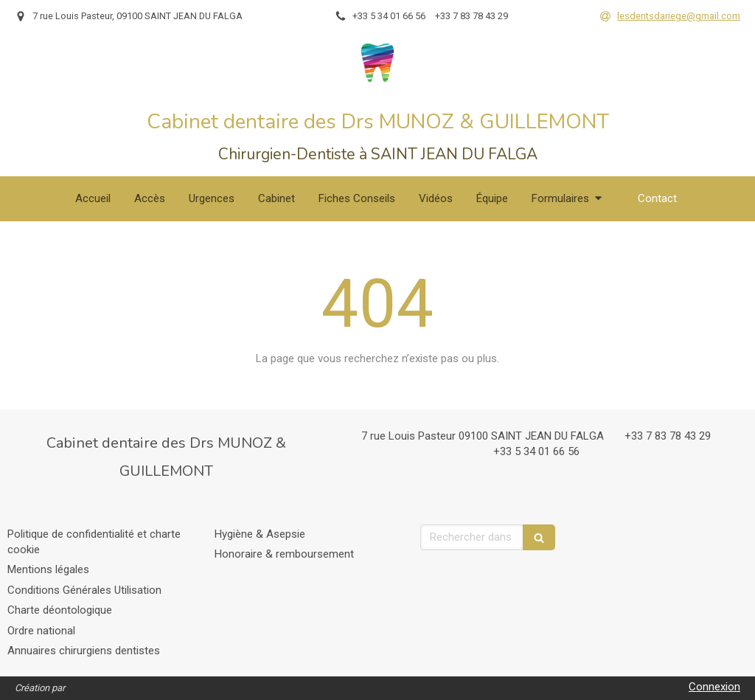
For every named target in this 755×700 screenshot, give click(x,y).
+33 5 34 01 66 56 (536, 451)
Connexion (714, 687)
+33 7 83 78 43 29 (668, 436)
